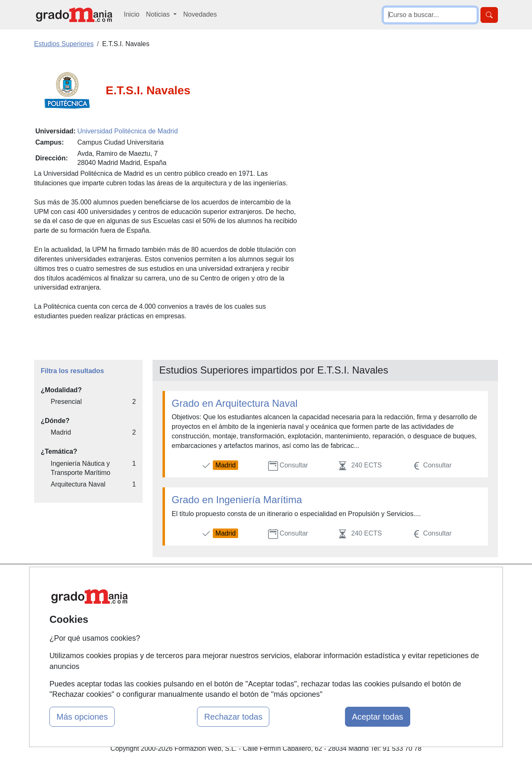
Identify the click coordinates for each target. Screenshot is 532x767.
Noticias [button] (159, 14)
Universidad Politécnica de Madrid (128, 131)
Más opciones (82, 717)
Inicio (132, 14)
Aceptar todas (378, 717)
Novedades (200, 14)
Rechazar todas (233, 717)
